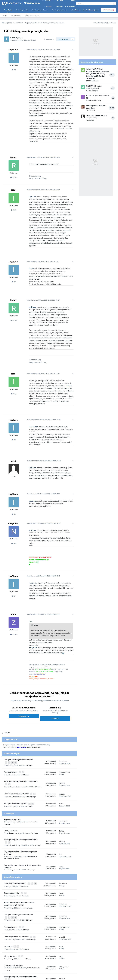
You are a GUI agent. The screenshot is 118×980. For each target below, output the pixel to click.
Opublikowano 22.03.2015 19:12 (41, 542)
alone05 (62, 755)
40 (14, 70)
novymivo (13, 495)
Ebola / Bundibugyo (11, 791)
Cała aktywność (22, 10)
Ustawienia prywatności (69, 968)
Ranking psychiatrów (59, 10)
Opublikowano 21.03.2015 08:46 (42, 49)
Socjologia (32, 829)
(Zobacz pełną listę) (43, 709)
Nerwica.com (31, 3)
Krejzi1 (92, 110)
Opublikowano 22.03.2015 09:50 (42, 432)
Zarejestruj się (109, 10)
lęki (64, 948)
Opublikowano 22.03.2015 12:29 (42, 495)
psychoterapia (9, 951)
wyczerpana (13, 782)
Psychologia (29, 865)
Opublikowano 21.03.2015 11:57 (41, 249)
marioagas (94, 91)
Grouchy (12, 737)
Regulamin (36, 968)
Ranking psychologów (40, 10)
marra (61, 764)
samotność (25, 951)
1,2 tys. (14, 167)
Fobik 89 (13, 711)
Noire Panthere (65, 735)
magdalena (94, 81)
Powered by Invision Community (59, 976)
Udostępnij (49, 39)
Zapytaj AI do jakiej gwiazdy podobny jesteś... (21, 744)
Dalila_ (11, 728)
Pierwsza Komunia (11, 735)
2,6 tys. (14, 598)
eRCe (61, 901)
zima (13, 578)
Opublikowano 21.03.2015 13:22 (41, 353)
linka (61, 910)
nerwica (42, 948)
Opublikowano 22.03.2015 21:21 (41, 578)
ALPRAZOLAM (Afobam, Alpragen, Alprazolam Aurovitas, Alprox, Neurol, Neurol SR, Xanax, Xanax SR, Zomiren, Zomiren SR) (98, 74)
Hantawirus (8, 901)
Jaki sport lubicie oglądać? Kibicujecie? (18, 724)
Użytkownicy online (32, 15)
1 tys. (14, 200)
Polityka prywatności (50, 968)
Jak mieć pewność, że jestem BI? (17, 755)
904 (14, 515)
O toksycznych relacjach (13, 919)
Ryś (10, 845)
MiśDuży (6, 711)
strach (17, 951)
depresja (28, 948)
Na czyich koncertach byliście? (16, 764)
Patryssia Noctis (14, 749)
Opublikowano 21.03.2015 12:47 (41, 285)
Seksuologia (32, 757)
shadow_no (13, 793)
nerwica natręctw (15, 948)
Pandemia (34, 793)
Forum (5, 15)
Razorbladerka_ (96, 100)
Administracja (16, 15)
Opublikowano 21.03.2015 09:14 (41, 179)
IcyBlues (19, 38)
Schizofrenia (24, 845)
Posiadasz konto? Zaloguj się (87, 10)
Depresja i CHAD (29, 40)
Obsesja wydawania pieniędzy (15, 843)
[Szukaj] (88, 4)
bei (60, 813)
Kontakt (83, 968)
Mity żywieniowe (10, 910)
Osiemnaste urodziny (12, 851)
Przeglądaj (8, 11)
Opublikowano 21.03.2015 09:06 (42, 147)
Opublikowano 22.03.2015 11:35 (41, 466)
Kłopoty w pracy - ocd (12, 780)
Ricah (13, 147)
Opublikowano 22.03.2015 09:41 (42, 397)
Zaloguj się (55, 682)
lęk (31, 951)
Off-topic (29, 728)
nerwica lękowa (55, 948)
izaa (13, 180)
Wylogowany (64, 920)
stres (5, 948)
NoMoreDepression (34, 711)
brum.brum (63, 725)
